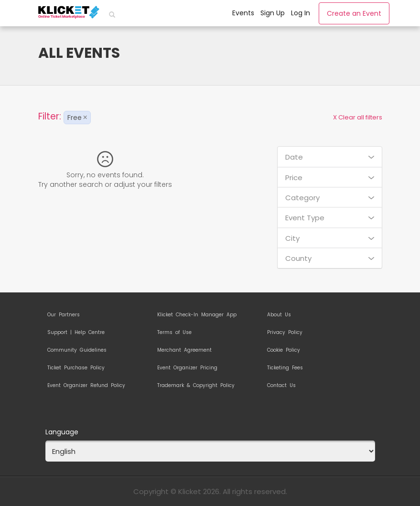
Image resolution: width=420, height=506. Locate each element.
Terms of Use (174, 333)
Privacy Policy (285, 333)
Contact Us (281, 386)
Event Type (330, 218)
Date (330, 157)
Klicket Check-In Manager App (197, 315)
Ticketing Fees (285, 368)
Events (243, 13)
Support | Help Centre (76, 333)
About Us (279, 315)
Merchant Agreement (184, 350)
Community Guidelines (77, 350)
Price (330, 178)
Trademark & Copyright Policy (196, 386)
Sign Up (273, 13)
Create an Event (354, 13)
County (330, 258)
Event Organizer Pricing (187, 368)
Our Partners (64, 315)
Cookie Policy (284, 350)
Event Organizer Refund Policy (86, 386)
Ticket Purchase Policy (76, 368)
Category (330, 198)
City (330, 238)
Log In (301, 13)
